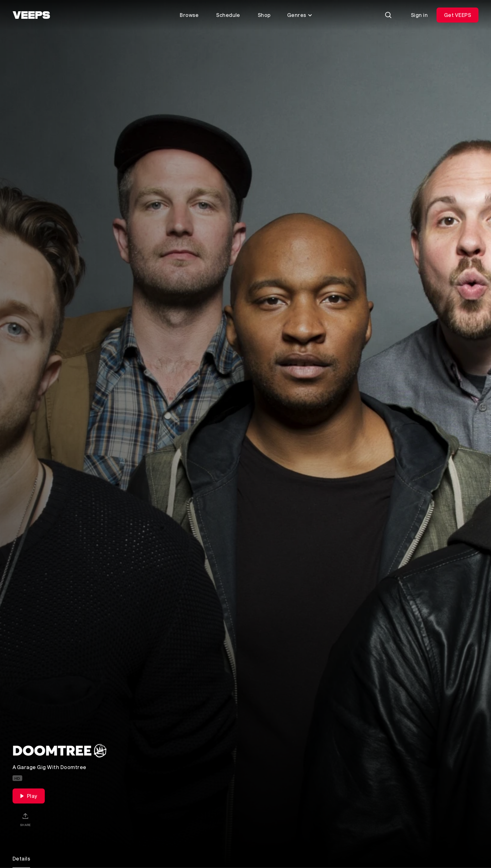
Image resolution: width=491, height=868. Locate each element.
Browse (189, 15)
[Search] (388, 15)
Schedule (228, 15)
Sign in (419, 15)
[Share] (25, 819)
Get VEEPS (457, 15)
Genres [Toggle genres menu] (300, 15)
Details (21, 858)
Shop (264, 15)
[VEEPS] (31, 15)
